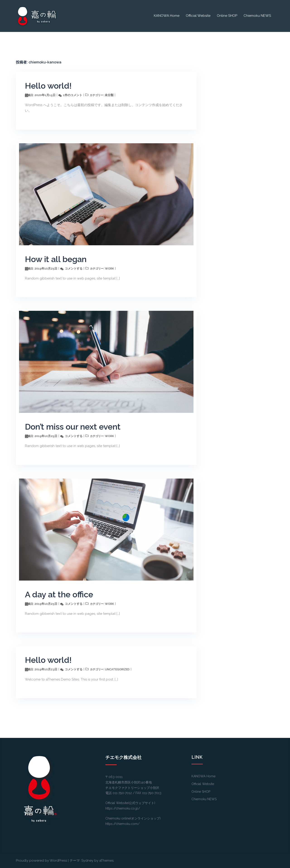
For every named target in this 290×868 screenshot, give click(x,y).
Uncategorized (117, 669)
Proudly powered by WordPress (41, 861)
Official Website (198, 16)
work (109, 269)
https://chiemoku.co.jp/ (123, 808)
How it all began (56, 259)
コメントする (74, 269)
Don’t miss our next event (73, 427)
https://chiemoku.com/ (122, 824)
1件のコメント (73, 95)
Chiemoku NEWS (257, 16)
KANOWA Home (167, 16)
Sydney (87, 861)
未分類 (109, 95)
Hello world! (48, 86)
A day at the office (59, 594)
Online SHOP (227, 16)
